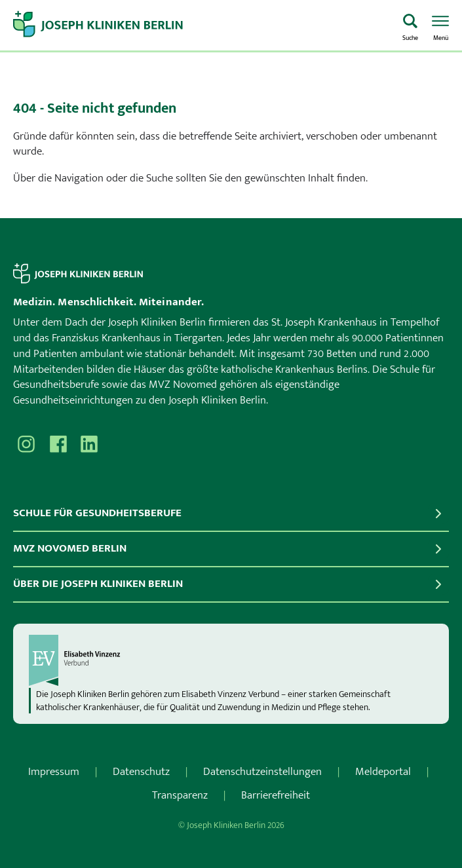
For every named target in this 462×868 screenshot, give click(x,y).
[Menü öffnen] (440, 26)
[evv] (231, 660)
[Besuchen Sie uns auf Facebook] (58, 444)
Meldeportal (383, 772)
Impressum (54, 772)
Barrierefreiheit (276, 795)
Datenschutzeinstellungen (262, 772)
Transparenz (180, 795)
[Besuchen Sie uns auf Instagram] (26, 444)
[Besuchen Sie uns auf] (89, 444)
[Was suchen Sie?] (410, 26)
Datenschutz (141, 772)
